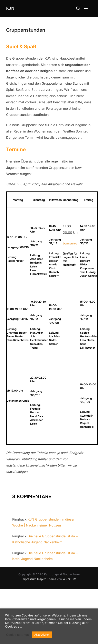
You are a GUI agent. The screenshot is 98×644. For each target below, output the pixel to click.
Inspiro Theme (47, 579)
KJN (10, 8)
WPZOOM (70, 579)
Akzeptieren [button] (42, 635)
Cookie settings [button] (17, 635)
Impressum (29, 579)
